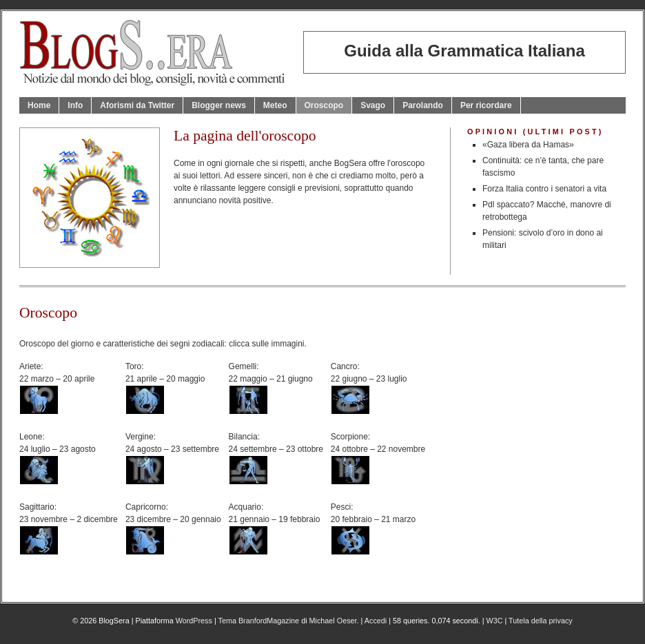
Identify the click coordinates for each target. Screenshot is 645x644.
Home (39, 105)
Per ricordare (486, 105)
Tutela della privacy (541, 621)
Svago (373, 105)
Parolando (423, 105)
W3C (494, 621)
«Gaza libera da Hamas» (528, 145)
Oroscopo (324, 105)
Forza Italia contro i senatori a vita (544, 189)
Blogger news (219, 105)
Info (75, 105)
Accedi (376, 621)
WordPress (194, 621)
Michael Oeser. (334, 621)
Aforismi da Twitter (137, 105)
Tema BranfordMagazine (259, 621)
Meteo (275, 105)
